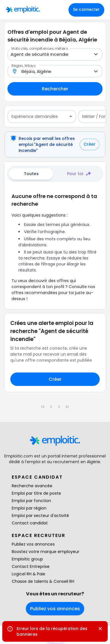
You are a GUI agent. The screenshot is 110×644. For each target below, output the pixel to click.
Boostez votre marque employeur (46, 552)
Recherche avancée (32, 486)
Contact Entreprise (31, 566)
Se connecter (86, 10)
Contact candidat (30, 523)
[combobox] (52, 55)
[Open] (96, 54)
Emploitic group (27, 559)
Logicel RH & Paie (29, 574)
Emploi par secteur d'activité (40, 516)
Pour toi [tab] (79, 174)
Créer (90, 144)
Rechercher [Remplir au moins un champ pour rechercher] (55, 89)
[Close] (100, 629)
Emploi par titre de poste (36, 493)
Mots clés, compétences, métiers (40, 48)
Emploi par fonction (31, 501)
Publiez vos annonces (33, 544)
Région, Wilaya (23, 65)
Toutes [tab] (31, 174)
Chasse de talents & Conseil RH (43, 581)
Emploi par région (29, 508)
